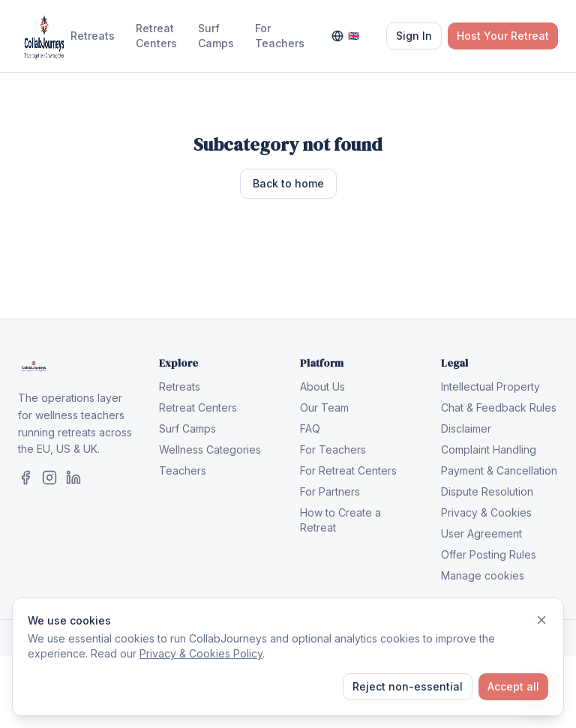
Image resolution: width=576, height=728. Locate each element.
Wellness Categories (210, 449)
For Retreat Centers (348, 470)
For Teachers (280, 36)
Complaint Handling (489, 449)
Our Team (324, 407)
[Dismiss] (541, 620)
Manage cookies (483, 575)
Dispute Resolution (487, 491)
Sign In (414, 36)
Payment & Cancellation (499, 470)
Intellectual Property (490, 386)
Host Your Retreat (503, 36)
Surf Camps (216, 36)
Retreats (93, 36)
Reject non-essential (408, 686)
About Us (322, 386)
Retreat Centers (156, 36)
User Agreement (481, 533)
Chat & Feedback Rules (499, 407)
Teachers (183, 470)
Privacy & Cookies (486, 512)
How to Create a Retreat (340, 520)
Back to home (288, 183)
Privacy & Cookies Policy (201, 653)
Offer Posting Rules (489, 554)
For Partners (330, 491)
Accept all (513, 686)
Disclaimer (466, 428)
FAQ (310, 428)
